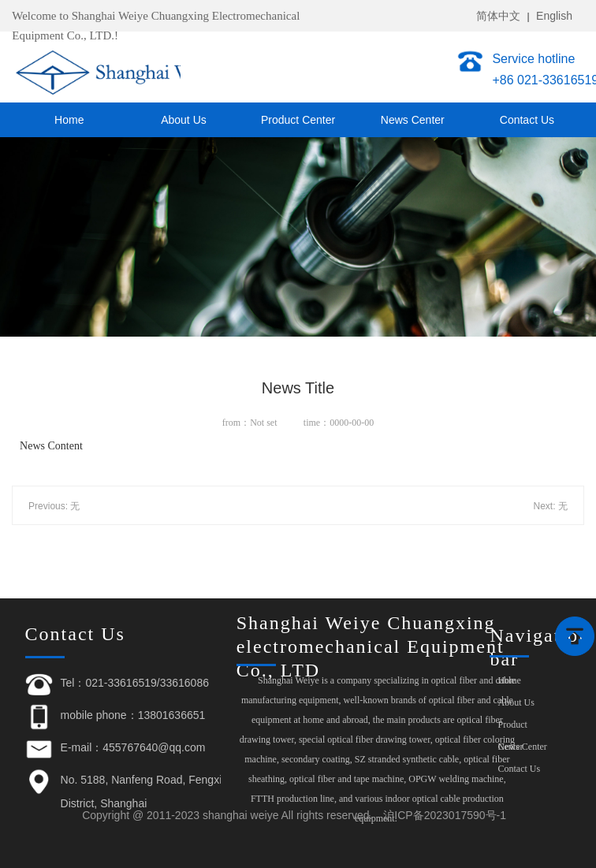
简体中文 (498, 16)
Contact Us (527, 120)
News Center (413, 120)
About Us (184, 120)
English (554, 16)
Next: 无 (551, 506)
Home (69, 120)
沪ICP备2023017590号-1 (445, 815)
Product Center (298, 120)
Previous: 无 (54, 506)
